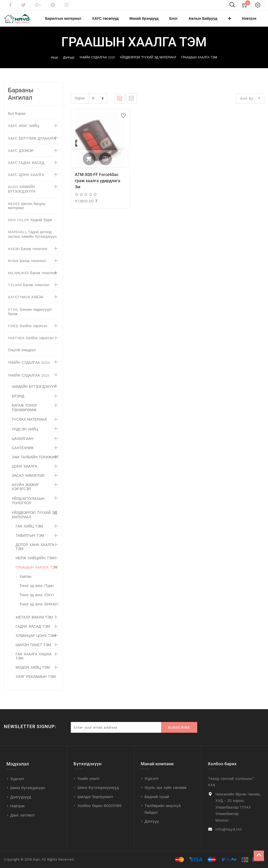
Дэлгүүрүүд (21, 797)
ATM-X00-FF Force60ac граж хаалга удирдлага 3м (98, 185)
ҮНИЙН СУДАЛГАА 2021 (97, 62)
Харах (80, 102)
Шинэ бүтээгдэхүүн (28, 788)
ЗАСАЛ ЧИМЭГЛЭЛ (28, 480)
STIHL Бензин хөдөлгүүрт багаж (30, 316)
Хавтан (25, 581)
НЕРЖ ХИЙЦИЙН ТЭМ (35, 562)
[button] (239, 21)
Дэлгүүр (69, 62)
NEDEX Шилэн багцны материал (27, 210)
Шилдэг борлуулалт (95, 797)
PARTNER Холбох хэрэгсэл (31, 342)
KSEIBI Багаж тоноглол (28, 253)
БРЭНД (18, 400)
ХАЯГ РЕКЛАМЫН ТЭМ (36, 681)
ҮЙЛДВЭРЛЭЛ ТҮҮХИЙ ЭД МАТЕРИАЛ (148, 62)
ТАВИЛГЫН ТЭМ (30, 540)
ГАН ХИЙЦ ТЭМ (29, 530)
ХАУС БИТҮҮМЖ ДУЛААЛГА (32, 142)
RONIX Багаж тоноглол (27, 265)
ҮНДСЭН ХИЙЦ (25, 433)
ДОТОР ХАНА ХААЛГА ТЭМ (35, 551)
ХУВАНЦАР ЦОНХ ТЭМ (36, 640)
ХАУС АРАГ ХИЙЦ (24, 130)
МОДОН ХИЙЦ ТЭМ (33, 671)
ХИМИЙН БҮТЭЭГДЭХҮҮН (34, 391)
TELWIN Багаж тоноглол (29, 289)
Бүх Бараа (17, 118)
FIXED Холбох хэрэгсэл (28, 330)
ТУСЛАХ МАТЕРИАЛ (29, 423)
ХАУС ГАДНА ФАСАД (26, 167)
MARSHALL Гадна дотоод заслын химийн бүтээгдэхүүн (32, 238)
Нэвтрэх (17, 806)
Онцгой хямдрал (22, 354)
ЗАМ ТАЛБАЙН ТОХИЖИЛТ (35, 461)
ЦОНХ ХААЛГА (24, 470)
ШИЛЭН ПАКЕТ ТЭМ (33, 649)
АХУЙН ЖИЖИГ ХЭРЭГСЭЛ (25, 491)
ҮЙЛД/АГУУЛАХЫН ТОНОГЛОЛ (28, 505)
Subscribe (179, 727)
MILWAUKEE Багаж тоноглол (32, 277)
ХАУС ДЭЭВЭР (21, 155)
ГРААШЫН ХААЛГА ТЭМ (199, 62)
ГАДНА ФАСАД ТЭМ (33, 631)
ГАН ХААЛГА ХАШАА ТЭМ (34, 660)
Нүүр (54, 62)
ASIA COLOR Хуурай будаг (30, 224)
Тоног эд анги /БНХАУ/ (39, 608)
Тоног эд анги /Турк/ (37, 590)
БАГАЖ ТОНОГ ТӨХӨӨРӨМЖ (25, 412)
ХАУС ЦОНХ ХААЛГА (26, 179)
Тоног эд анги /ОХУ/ (37, 599)
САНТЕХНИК (23, 452)
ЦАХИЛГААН (23, 443)
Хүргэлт (17, 779)
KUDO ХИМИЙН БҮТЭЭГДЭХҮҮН (22, 193)
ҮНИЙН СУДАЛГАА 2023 (29, 367)
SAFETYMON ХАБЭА (26, 301)
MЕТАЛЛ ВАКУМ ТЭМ (34, 621)
